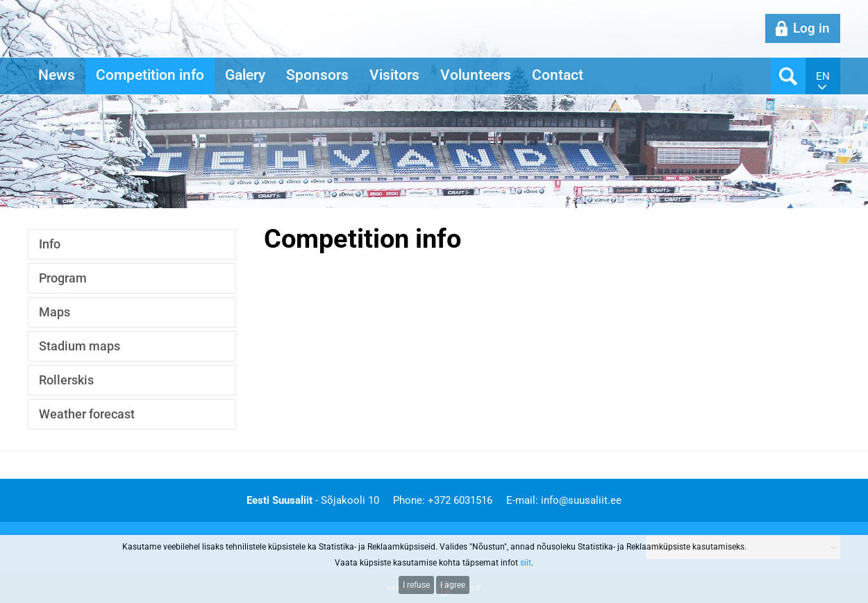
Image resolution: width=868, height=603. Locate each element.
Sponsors (317, 75)
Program (63, 278)
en (823, 76)
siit (526, 563)
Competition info (150, 75)
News (57, 75)
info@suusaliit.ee (581, 500)
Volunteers (476, 75)
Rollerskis (66, 380)
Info (50, 244)
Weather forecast (87, 414)
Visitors (394, 75)
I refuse (416, 585)
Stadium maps (80, 346)
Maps (55, 312)
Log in (811, 28)
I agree (453, 585)
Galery (245, 75)
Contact (558, 75)
